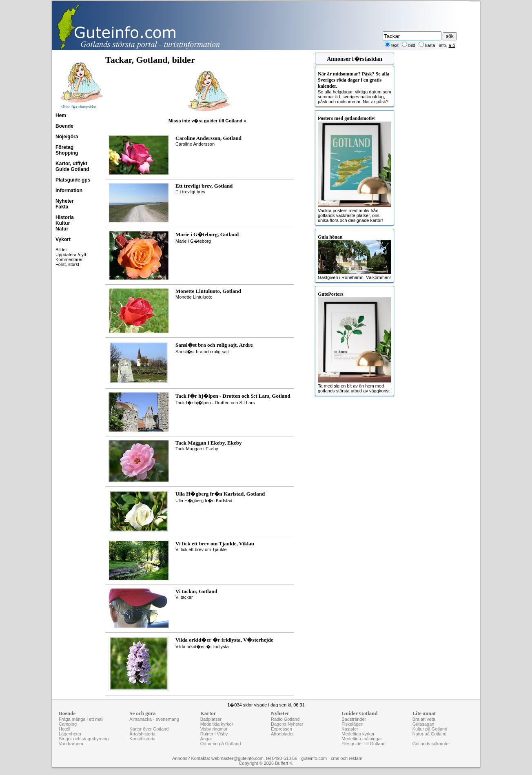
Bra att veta (424, 719)
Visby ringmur (214, 729)
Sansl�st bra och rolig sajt (233, 348)
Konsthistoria (142, 739)
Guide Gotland (72, 169)
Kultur (63, 223)
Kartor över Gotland (149, 729)
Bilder (61, 250)
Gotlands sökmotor (431, 744)
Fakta (62, 207)
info (443, 45)
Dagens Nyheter (287, 724)
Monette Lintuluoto (233, 294)
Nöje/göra (67, 137)
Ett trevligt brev (233, 188)
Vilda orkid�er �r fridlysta (233, 642)
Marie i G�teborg (233, 237)
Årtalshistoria (142, 734)
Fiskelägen (352, 724)
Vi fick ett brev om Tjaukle (233, 546)
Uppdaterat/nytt (71, 255)
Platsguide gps (73, 180)
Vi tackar (233, 594)
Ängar (206, 739)
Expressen (282, 729)
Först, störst (67, 264)
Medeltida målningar (362, 739)
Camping (68, 724)
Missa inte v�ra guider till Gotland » (207, 121)
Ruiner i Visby (214, 734)
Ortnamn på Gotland (221, 744)
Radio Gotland (285, 719)
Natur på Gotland (430, 734)
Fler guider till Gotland (364, 744)
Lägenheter (70, 734)
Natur (62, 229)
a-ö (452, 45)
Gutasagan (423, 724)
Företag (64, 147)
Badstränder (354, 719)
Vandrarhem (71, 744)
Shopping (67, 153)
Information (69, 190)
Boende (64, 126)
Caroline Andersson (233, 141)
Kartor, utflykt (71, 164)
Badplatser (211, 719)
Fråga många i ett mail (81, 719)
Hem (61, 115)
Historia (65, 217)
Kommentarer (69, 259)
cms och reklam (347, 758)
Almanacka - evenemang (154, 719)
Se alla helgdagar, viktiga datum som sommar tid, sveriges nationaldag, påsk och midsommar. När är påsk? (355, 87)
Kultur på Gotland (430, 729)
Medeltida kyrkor (217, 724)
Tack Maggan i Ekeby (233, 445)
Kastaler (350, 729)
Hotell (64, 729)
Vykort (63, 239)
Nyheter (65, 201)
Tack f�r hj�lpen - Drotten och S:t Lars (233, 399)
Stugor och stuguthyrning (84, 739)
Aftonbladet (282, 734)
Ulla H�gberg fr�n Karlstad (233, 496)
